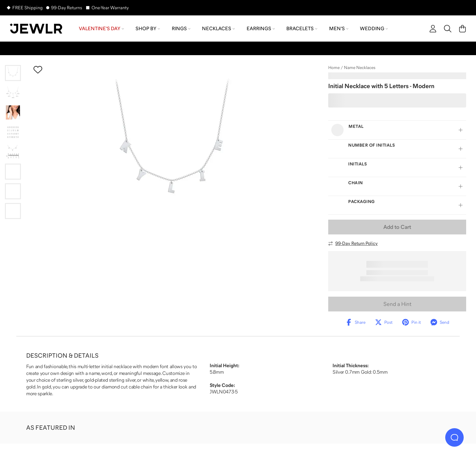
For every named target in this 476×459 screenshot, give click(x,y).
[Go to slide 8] (13, 211)
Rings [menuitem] (181, 28)
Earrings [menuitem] (261, 28)
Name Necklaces (360, 67)
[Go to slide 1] (13, 73)
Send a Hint (397, 304)
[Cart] (462, 29)
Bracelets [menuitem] (302, 28)
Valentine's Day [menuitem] (101, 28)
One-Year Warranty (110, 8)
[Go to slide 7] (13, 191)
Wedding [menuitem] (374, 28)
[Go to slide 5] (13, 152)
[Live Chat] (454, 437)
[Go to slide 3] (13, 112)
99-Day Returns (67, 8)
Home (334, 67)
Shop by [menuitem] (148, 28)
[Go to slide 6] (13, 172)
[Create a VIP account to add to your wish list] (38, 70)
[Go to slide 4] (13, 132)
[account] (433, 29)
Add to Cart (397, 227)
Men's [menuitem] (339, 28)
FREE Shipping (27, 8)
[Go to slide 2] (13, 93)
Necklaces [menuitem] (218, 28)
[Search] (448, 29)
